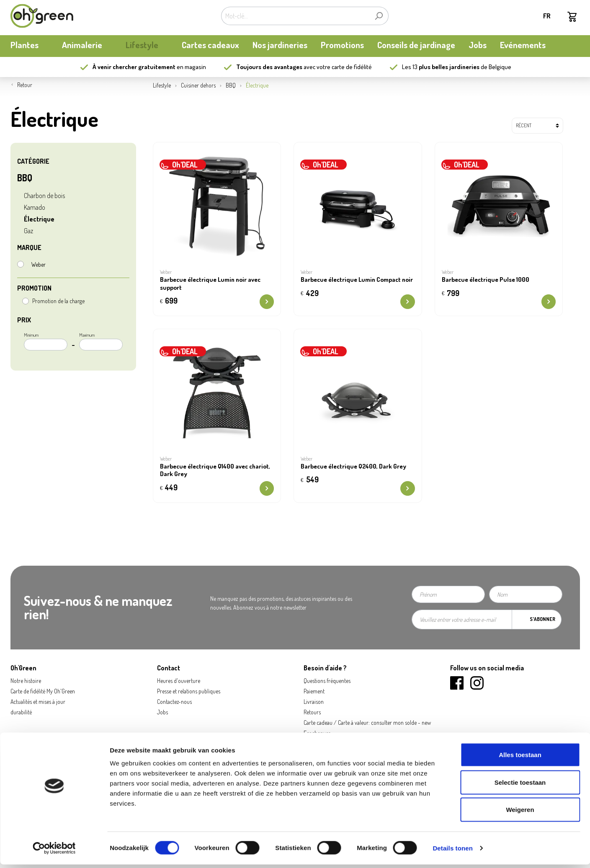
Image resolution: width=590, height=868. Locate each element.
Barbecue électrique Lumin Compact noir (357, 280)
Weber (39, 264)
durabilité (21, 712)
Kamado (35, 207)
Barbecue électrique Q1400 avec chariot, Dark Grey (215, 470)
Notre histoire (26, 681)
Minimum (46, 341)
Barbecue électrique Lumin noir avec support (210, 284)
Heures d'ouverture (179, 681)
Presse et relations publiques (189, 691)
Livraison (314, 702)
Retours (312, 712)
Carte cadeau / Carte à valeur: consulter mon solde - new (367, 722)
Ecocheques (317, 733)
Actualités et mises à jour (38, 702)
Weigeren (520, 813)
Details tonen (452, 851)
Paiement (314, 691)
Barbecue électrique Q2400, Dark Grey (353, 466)
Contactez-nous (174, 702)
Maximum (101, 341)
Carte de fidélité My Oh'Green (43, 691)
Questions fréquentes (327, 681)
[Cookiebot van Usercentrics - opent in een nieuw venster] (54, 852)
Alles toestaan (520, 758)
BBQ (25, 178)
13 (446, 67)
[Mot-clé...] (295, 16)
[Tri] (537, 126)
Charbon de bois (44, 196)
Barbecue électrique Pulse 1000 (486, 280)
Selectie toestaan (520, 786)
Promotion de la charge (58, 301)
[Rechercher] (379, 16)
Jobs (162, 712)
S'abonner (542, 619)
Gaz (28, 231)
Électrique (39, 219)
